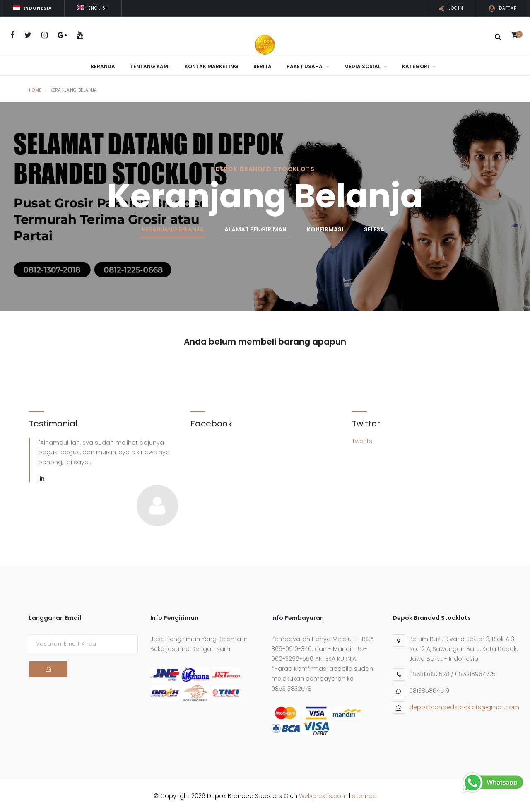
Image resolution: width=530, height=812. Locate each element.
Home (35, 88)
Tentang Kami (150, 66)
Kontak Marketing (212, 66)
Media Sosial (366, 66)
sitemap (364, 794)
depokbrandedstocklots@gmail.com (464, 706)
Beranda (103, 66)
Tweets (362, 439)
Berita (263, 66)
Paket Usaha (308, 66)
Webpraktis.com (323, 794)
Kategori (419, 66)
